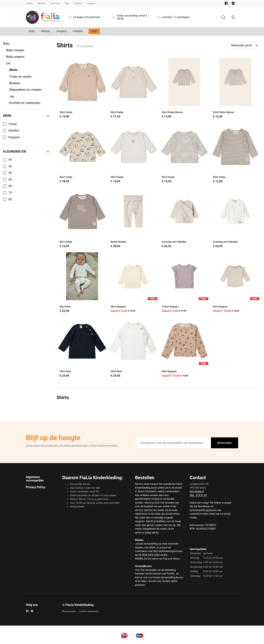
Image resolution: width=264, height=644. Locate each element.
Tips (67, 4)
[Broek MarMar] (133, 218)
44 (10, 160)
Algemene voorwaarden (35, 479)
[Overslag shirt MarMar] (184, 218)
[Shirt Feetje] (82, 89)
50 (10, 166)
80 (10, 199)
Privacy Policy (36, 487)
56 (10, 173)
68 (10, 186)
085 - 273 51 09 (198, 495)
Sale (94, 31)
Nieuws (78, 4)
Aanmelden (225, 443)
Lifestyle (78, 31)
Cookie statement (89, 612)
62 (10, 180)
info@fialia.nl (197, 492)
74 (10, 193)
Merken (41, 4)
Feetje (13, 124)
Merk (26, 116)
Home (29, 4)
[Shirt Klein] (82, 283)
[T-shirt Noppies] (184, 283)
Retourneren (69, 612)
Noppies (14, 137)
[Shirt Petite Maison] (184, 89)
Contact (91, 4)
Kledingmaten (26, 152)
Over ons (55, 4)
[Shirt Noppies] (133, 283)
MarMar (14, 131)
